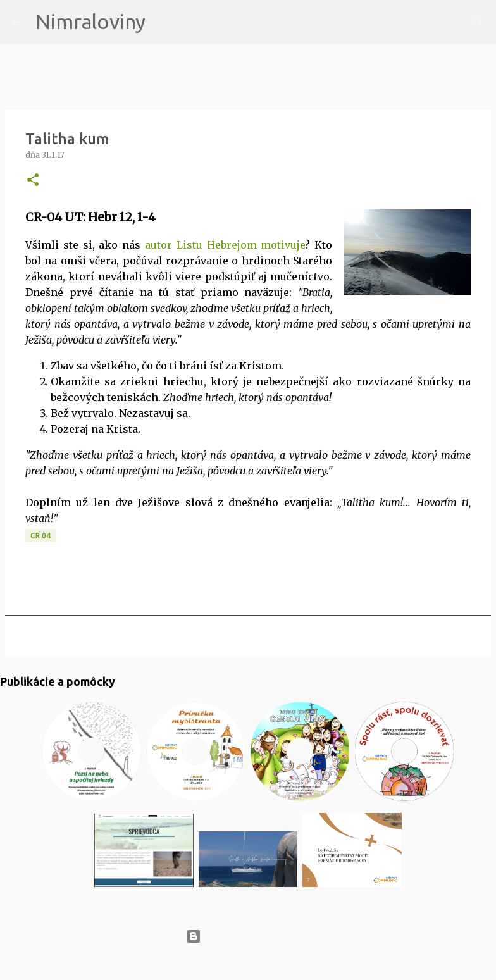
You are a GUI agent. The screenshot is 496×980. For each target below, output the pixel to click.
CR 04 (40, 536)
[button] (33, 181)
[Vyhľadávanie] (163, 22)
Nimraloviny (90, 22)
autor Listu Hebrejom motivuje (225, 245)
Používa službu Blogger (248, 936)
